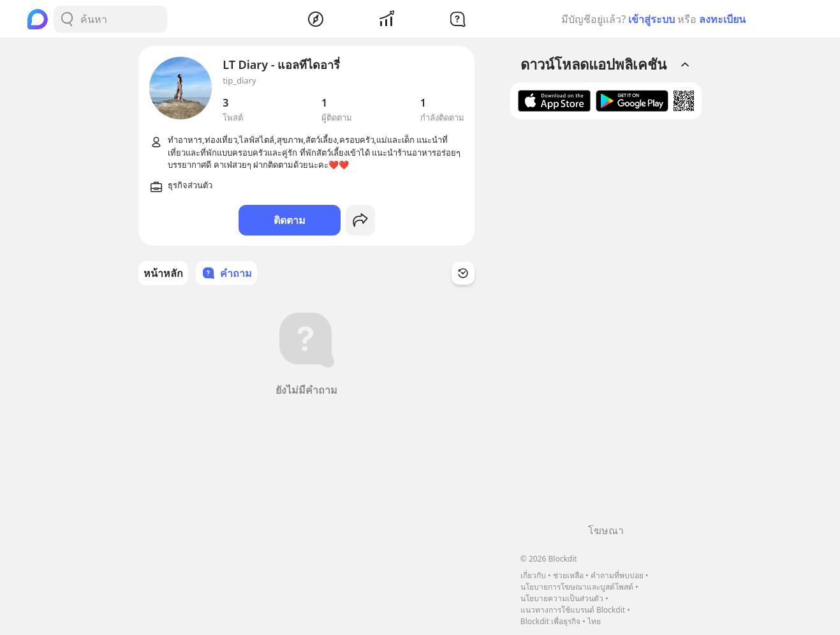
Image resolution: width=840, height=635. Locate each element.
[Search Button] (67, 19)
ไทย (594, 621)
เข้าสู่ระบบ (652, 19)
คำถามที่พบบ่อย (617, 575)
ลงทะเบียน (722, 19)
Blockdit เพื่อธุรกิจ (550, 621)
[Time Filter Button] (463, 273)
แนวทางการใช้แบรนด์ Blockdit (573, 610)
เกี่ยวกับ (533, 575)
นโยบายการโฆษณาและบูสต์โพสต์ (577, 587)
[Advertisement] (606, 326)
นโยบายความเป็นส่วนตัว (562, 598)
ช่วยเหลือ (568, 575)
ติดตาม (290, 220)
